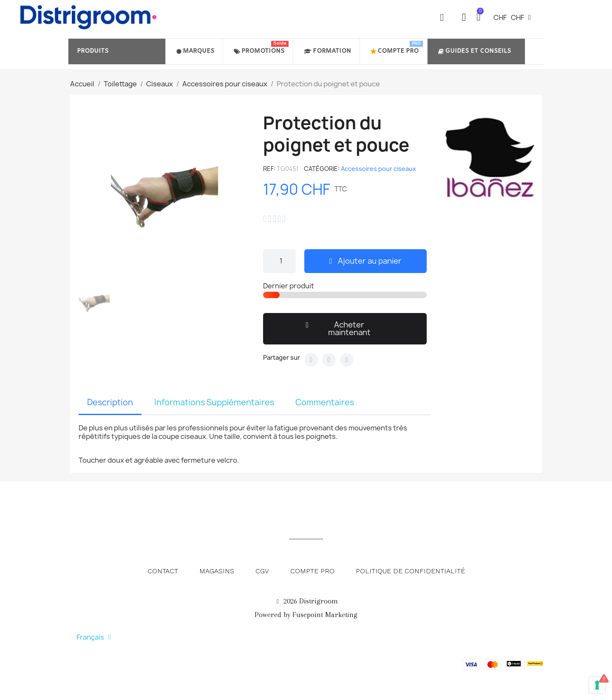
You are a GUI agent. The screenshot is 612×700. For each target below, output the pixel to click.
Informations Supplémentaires (214, 402)
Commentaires (325, 402)
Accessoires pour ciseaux (378, 169)
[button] (442, 17)
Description (110, 402)
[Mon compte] (464, 17)
